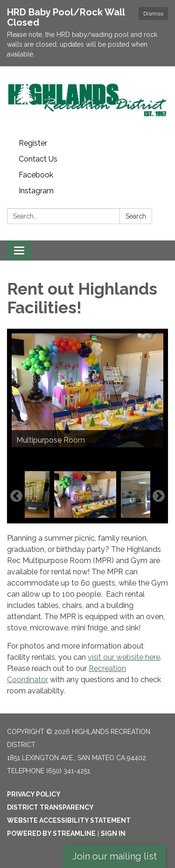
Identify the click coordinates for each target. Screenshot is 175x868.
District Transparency (50, 807)
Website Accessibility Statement (69, 820)
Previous (16, 496)
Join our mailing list (115, 856)
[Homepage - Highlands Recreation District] (87, 101)
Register (33, 143)
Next (159, 496)
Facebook (36, 175)
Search (136, 216)
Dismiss (153, 14)
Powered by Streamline (51, 833)
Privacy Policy (34, 794)
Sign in (113, 833)
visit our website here (124, 657)
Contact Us (38, 159)
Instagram (36, 191)
